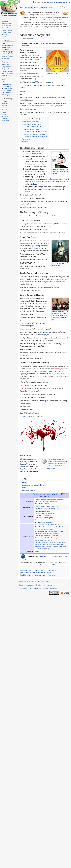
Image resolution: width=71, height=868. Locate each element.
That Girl (48, 538)
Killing (22, 459)
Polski (4, 114)
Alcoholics (52, 575)
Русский (5, 119)
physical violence (31, 172)
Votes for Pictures (7, 56)
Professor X (39, 534)
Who (64, 547)
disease (50, 82)
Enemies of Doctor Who (51, 527)
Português (5, 116)
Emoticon (42, 506)
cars (33, 82)
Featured (42, 570)
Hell (48, 226)
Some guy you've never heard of (45, 542)
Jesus (32, 241)
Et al (36, 529)
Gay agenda (39, 508)
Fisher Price (55, 506)
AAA (52, 525)
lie (38, 329)
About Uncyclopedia (35, 589)
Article (21, 7)
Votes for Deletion (7, 54)
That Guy (54, 538)
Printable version (7, 88)
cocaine (36, 353)
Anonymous (33, 570)
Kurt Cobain (59, 525)
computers (57, 369)
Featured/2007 (52, 570)
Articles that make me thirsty (43, 573)
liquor (46, 401)
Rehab (24, 482)
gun (44, 416)
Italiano (4, 112)
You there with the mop (42, 549)
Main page (5, 22)
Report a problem (7, 71)
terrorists (28, 106)
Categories (24, 570)
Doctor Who (39, 527)
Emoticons (38, 501)
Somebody (48, 536)
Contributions (51, 2)
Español (5, 106)
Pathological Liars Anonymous (44, 518)
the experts (36, 85)
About (4, 37)
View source (44, 7)
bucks (64, 353)
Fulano (51, 529)
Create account (60, 2)
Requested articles (8, 67)
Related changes (7, 84)
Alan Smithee (47, 534)
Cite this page (6, 95)
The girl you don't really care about (52, 544)
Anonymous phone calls (49, 499)
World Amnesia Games (42, 503)
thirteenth (37, 248)
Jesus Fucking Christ (27, 416)
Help (4, 43)
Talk (45, 2)
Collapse (64, 494)
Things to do (6, 65)
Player (62, 531)
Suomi (4, 108)
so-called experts (60, 461)
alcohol (36, 62)
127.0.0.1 (38, 525)
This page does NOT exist (51, 508)
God (21, 389)
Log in (68, 2)
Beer (24, 488)
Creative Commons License (44, 585)
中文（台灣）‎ (6, 121)
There (37, 552)
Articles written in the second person (34, 575)
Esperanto (5, 104)
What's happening (7, 73)
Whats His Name (40, 547)
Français (5, 110)
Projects (5, 34)
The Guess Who (61, 542)
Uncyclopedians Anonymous (44, 522)
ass (53, 319)
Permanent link (7, 91)
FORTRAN (46, 501)
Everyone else (43, 529)
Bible (37, 506)
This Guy (50, 540)
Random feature (7, 30)
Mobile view (54, 589)
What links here (7, 82)
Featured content (7, 24)
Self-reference (26, 573)
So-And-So (56, 534)
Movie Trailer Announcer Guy (44, 531)
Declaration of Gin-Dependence (33, 485)
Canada (34, 57)
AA (32, 39)
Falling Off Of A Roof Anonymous (45, 513)
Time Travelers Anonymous (43, 520)
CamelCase (61, 499)
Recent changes (7, 28)
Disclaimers (45, 589)
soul (21, 243)
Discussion (28, 7)
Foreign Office (6, 75)
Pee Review (6, 50)
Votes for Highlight (8, 52)
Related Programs (28, 490)
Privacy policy (23, 589)
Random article (7, 32)
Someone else (39, 538)
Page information (7, 93)
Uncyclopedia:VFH (50, 565)
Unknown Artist (57, 547)
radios (22, 371)
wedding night (44, 335)
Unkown (49, 547)
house (41, 287)
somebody (32, 74)
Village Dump (6, 47)
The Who (38, 544)
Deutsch (5, 101)
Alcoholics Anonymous (43, 511)
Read (36, 7)
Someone (55, 536)
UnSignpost (6, 58)
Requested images (8, 69)
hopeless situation (57, 179)
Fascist (48, 506)
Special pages (6, 86)
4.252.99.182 (46, 525)
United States (24, 60)
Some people (39, 536)
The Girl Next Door (41, 540)
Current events (7, 26)
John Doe (62, 527)
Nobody (34, 184)
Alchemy (38, 499)
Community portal (7, 45)
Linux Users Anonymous (42, 516)
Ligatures (53, 501)
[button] (63, 494)
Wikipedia (51, 464)
